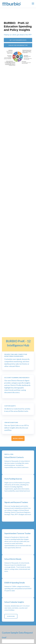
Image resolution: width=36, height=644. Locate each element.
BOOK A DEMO (18, 438)
